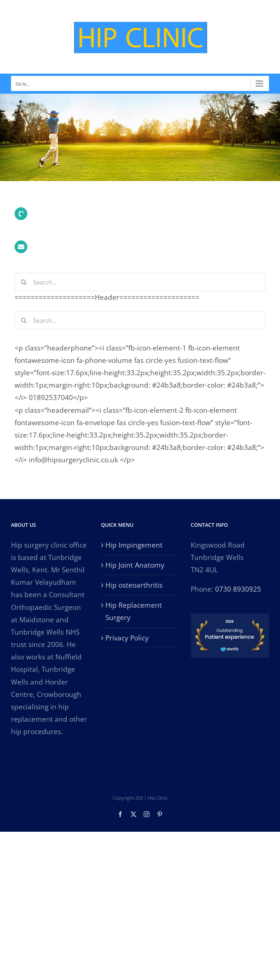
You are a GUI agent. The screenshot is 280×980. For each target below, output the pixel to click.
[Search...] (140, 282)
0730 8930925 (238, 589)
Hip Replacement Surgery (134, 611)
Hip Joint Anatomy (135, 565)
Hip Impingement (134, 545)
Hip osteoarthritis (134, 585)
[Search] (24, 282)
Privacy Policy (127, 638)
